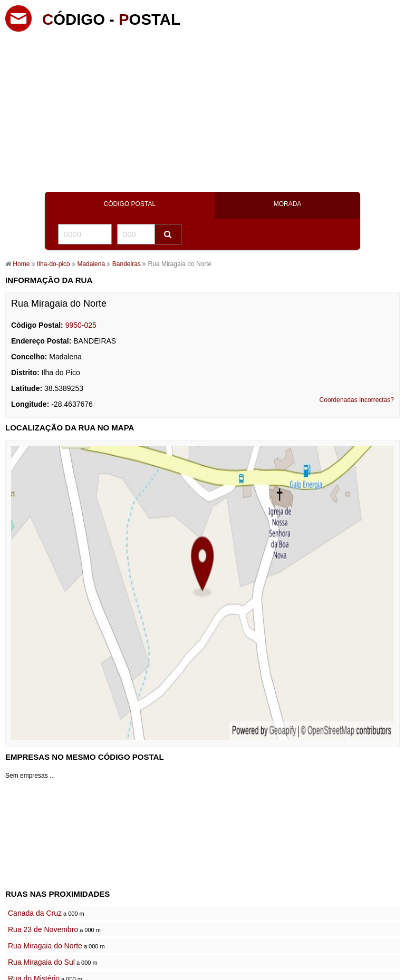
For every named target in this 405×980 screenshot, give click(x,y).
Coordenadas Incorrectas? (357, 400)
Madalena (92, 264)
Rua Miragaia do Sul (41, 962)
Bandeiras (125, 264)
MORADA (288, 204)
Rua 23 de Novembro (43, 929)
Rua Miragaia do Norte (45, 946)
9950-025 (81, 325)
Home (21, 264)
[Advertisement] (202, 108)
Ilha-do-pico (54, 264)
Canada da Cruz (35, 913)
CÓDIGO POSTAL (130, 204)
